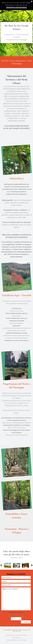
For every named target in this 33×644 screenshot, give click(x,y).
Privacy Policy (11, 8)
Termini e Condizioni (22, 8)
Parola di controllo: (16, 613)
